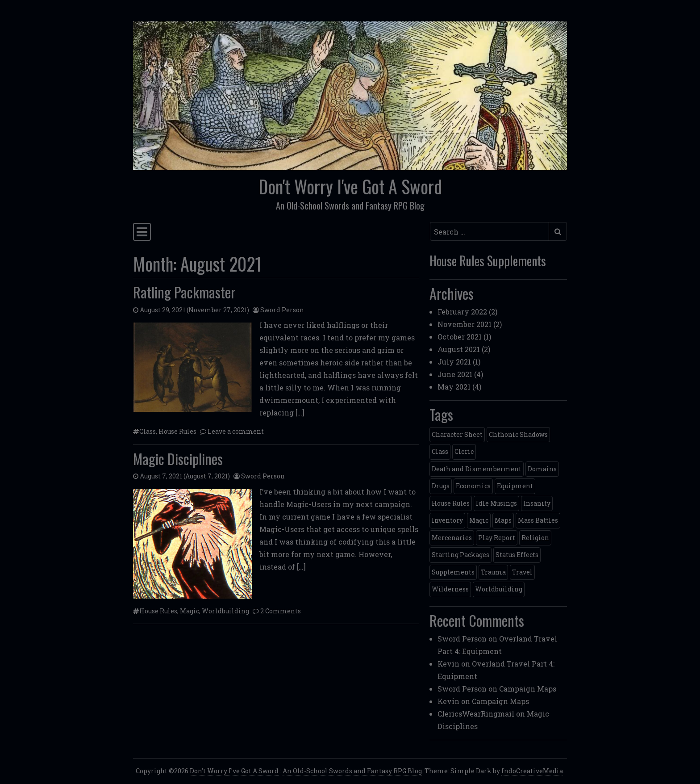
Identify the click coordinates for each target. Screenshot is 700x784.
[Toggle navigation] (142, 232)
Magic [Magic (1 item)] (479, 520)
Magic (190, 611)
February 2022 (462, 312)
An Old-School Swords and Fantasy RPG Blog (352, 771)
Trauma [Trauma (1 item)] (493, 572)
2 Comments (281, 611)
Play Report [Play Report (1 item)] (497, 538)
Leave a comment (236, 431)
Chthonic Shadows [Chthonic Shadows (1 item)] (518, 434)
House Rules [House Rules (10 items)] (451, 503)
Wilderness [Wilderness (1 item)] (450, 589)
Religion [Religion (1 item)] (535, 538)
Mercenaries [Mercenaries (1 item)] (452, 538)
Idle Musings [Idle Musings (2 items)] (496, 503)
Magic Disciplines (178, 459)
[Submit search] (558, 231)
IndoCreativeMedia (532, 771)
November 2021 (465, 324)
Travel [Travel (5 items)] (522, 572)
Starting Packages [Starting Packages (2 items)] (460, 555)
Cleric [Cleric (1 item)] (464, 451)
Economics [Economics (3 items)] (473, 486)
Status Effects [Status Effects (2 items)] (517, 555)
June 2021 (455, 374)
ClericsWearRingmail (476, 714)
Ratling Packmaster (184, 292)
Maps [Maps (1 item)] (503, 520)
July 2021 (454, 362)
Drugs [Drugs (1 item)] (441, 486)
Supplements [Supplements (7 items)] (453, 572)
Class (148, 431)
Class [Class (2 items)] (440, 451)
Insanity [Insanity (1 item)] (537, 503)
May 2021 (454, 387)
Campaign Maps (528, 689)
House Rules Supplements (488, 261)
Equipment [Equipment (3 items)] (515, 486)
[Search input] (490, 231)
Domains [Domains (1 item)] (542, 469)
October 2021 (460, 337)
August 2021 (459, 349)
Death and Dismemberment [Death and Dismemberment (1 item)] (477, 469)
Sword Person (282, 310)
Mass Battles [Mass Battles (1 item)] (538, 520)
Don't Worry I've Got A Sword (350, 186)
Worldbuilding (225, 611)
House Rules (177, 431)
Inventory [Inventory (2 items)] (447, 520)
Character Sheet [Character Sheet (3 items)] (457, 434)
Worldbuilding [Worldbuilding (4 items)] (499, 589)
